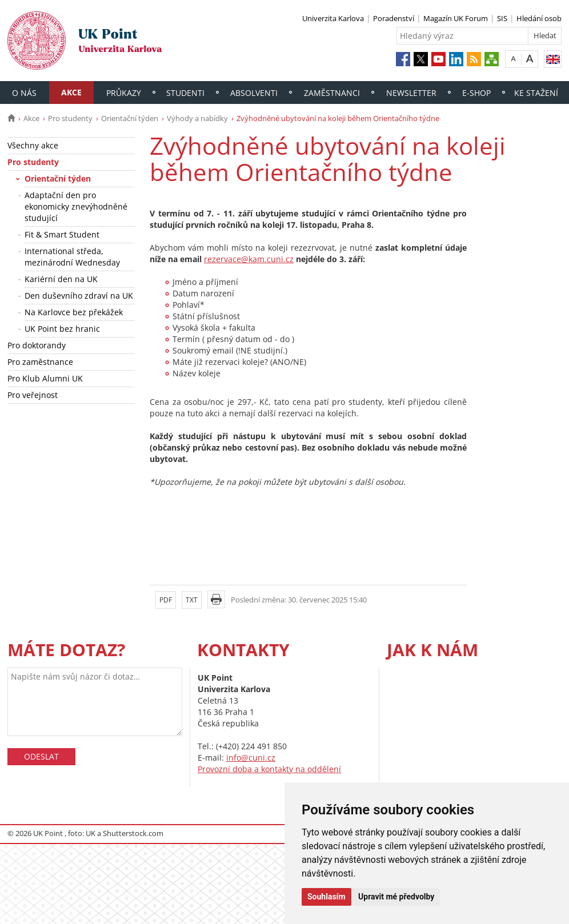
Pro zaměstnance (40, 362)
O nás (24, 93)
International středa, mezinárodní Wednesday (72, 257)
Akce (71, 92)
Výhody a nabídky (197, 118)
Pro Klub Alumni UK (45, 378)
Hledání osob (539, 18)
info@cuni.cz (251, 758)
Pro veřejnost (33, 395)
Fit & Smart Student (62, 234)
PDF (166, 600)
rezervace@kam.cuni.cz (249, 259)
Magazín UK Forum (456, 18)
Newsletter (411, 93)
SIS (502, 18)
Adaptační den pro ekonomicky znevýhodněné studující (76, 206)
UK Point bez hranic (62, 329)
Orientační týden (130, 118)
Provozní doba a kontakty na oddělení (269, 769)
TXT (192, 600)
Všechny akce (33, 145)
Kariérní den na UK (61, 279)
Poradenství (394, 18)
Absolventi (254, 93)
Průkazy (124, 93)
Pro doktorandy (37, 345)
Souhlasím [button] (326, 897)
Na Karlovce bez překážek (74, 312)
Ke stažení (536, 93)
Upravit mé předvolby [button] (396, 897)
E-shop (476, 93)
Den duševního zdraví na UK (79, 296)
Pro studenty (70, 118)
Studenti (185, 93)
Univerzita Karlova (333, 18)
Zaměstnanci (332, 93)
